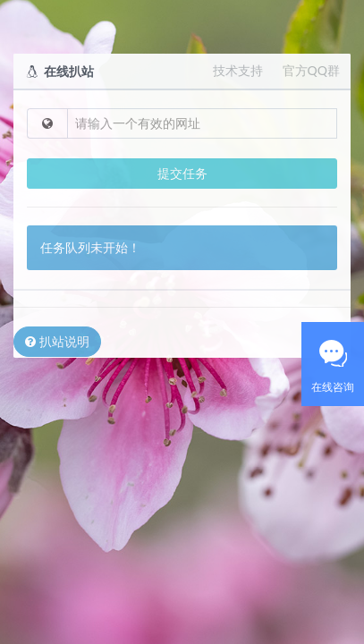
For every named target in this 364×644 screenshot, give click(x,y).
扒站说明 (57, 341)
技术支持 (238, 70)
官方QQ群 (311, 70)
